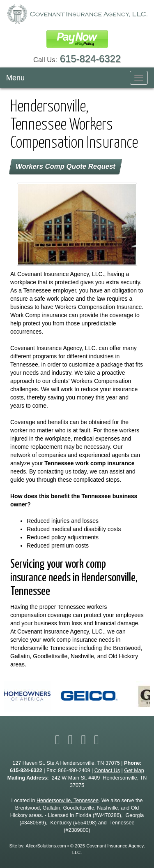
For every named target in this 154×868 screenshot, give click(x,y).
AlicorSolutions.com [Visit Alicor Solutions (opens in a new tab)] (46, 846)
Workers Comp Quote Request (65, 166)
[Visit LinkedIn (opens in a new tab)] (84, 740)
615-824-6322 (90, 59)
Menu (15, 78)
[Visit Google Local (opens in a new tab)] (97, 740)
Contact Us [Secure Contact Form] (107, 771)
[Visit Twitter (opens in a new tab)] (71, 740)
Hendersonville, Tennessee (68, 801)
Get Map (134, 771)
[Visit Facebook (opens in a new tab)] (57, 740)
